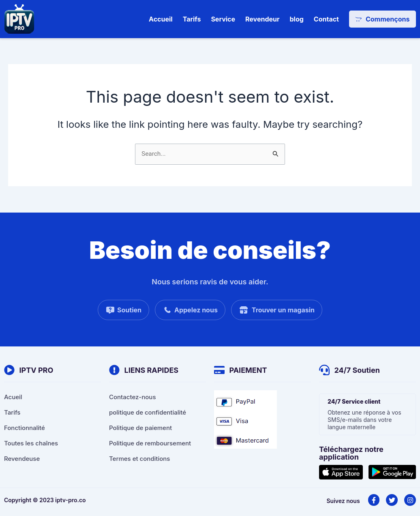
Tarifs (192, 19)
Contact (326, 19)
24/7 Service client (354, 401)
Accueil (161, 19)
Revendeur (262, 19)
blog (296, 19)
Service (223, 19)
